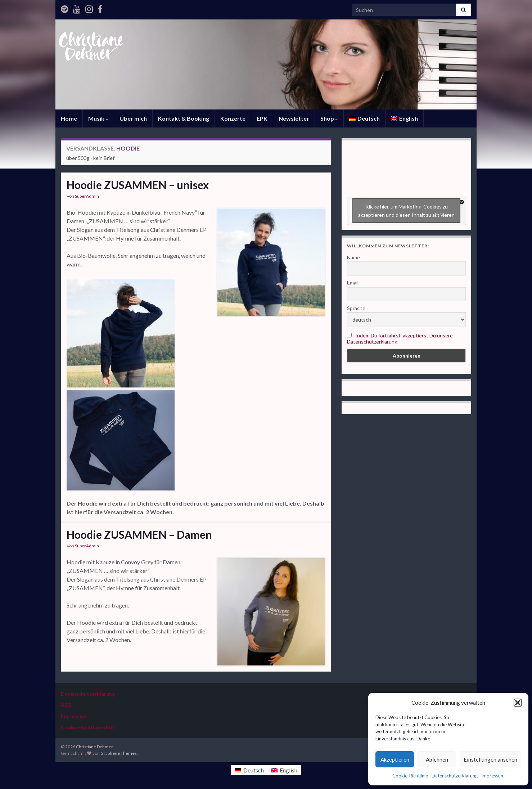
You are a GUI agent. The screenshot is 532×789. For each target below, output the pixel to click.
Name (353, 257)
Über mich (133, 118)
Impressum (493, 776)
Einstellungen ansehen (490, 759)
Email (353, 283)
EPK (262, 118)
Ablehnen (437, 759)
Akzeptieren (395, 759)
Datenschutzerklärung (455, 776)
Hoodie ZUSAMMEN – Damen (139, 534)
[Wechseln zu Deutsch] (249, 770)
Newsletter (294, 118)
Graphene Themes (119, 753)
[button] (518, 703)
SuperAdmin (87, 196)
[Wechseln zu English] (404, 118)
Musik (98, 118)
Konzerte (233, 118)
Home (69, 118)
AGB (66, 705)
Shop (329, 118)
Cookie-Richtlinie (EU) (87, 727)
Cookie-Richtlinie (410, 776)
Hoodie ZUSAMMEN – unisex (138, 185)
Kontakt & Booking (184, 118)
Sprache (356, 308)
